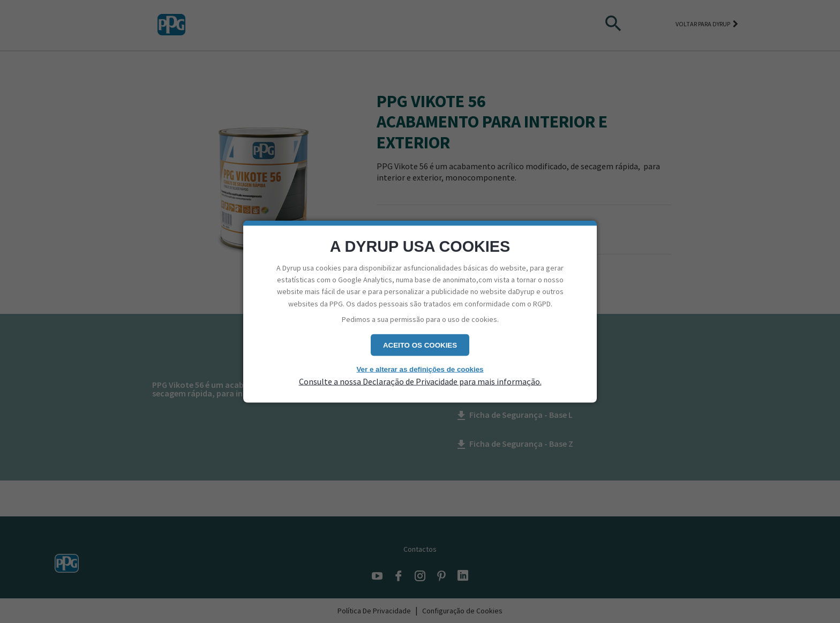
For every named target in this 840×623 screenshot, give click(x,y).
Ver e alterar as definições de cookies (420, 369)
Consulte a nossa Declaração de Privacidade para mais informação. (420, 381)
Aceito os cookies (420, 345)
